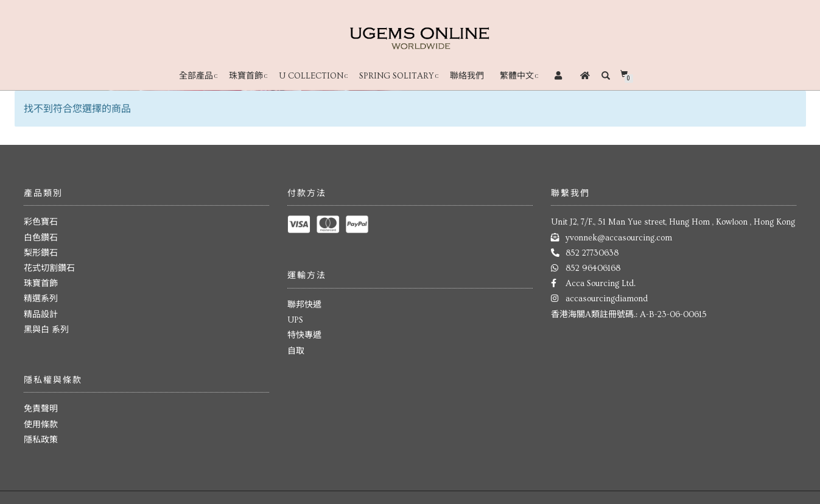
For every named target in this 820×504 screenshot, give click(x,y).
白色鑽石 (41, 238)
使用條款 (41, 425)
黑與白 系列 (46, 330)
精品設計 (41, 315)
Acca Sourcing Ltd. (601, 284)
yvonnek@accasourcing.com (619, 238)
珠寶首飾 (246, 76)
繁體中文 (517, 76)
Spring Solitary (397, 76)
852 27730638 (592, 253)
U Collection (311, 76)
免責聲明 (41, 409)
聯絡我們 (467, 76)
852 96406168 (593, 268)
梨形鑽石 (41, 253)
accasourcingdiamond (607, 299)
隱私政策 (41, 440)
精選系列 (41, 299)
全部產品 (196, 76)
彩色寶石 (41, 222)
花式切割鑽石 (49, 268)
